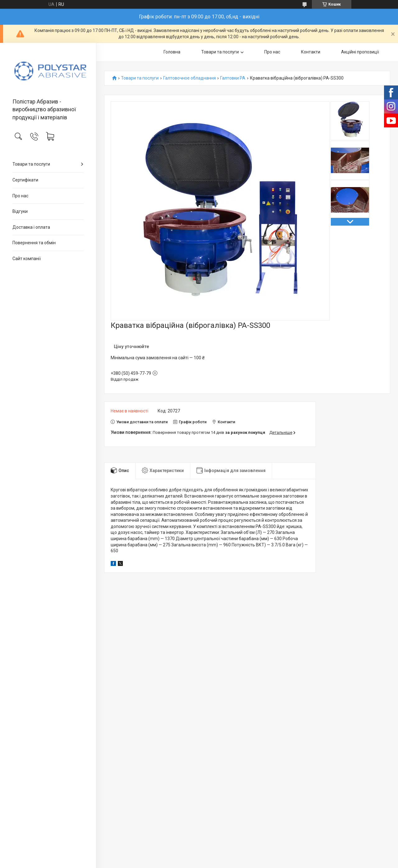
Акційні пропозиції (360, 52)
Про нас (20, 196)
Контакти (311, 52)
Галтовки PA (233, 78)
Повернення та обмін (34, 243)
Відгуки (20, 211)
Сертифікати (25, 180)
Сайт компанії (27, 259)
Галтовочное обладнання (190, 78)
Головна (172, 52)
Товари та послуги (31, 164)
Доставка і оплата (31, 227)
